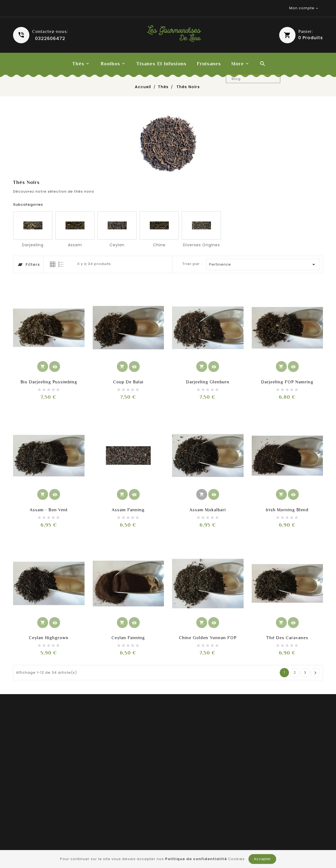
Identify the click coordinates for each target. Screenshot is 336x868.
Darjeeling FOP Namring (287, 382)
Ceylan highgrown (49, 638)
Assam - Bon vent (49, 510)
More (238, 64)
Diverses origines (201, 245)
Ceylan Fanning (128, 638)
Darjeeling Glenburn (208, 382)
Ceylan (117, 245)
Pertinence (263, 264)
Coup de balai (128, 382)
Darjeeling (33, 245)
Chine (159, 245)
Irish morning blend (287, 510)
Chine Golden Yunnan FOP (208, 638)
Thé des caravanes (287, 638)
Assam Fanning (128, 510)
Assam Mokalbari (208, 510)
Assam (75, 245)
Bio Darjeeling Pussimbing (49, 382)
